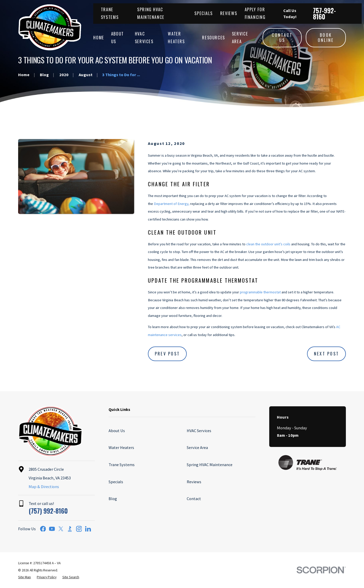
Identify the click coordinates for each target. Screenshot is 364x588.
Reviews (229, 13)
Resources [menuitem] (214, 38)
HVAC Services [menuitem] (144, 37)
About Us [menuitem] (118, 37)
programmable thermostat (260, 292)
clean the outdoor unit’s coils (268, 244)
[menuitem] (25, 577)
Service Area (197, 447)
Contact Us (282, 38)
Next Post (326, 354)
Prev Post (167, 354)
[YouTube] (52, 529)
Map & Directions (44, 487)
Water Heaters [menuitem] (176, 37)
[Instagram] (79, 529)
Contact (194, 499)
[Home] (50, 27)
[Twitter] (61, 529)
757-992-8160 (324, 14)
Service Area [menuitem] (240, 37)
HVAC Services (199, 431)
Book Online (326, 38)
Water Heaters (121, 447)
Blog (113, 499)
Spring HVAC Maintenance (210, 465)
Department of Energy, (172, 204)
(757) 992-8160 (48, 511)
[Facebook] (43, 529)
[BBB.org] (70, 529)
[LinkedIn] (88, 529)
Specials (203, 13)
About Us (117, 431)
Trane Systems (122, 465)
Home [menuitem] (99, 38)
